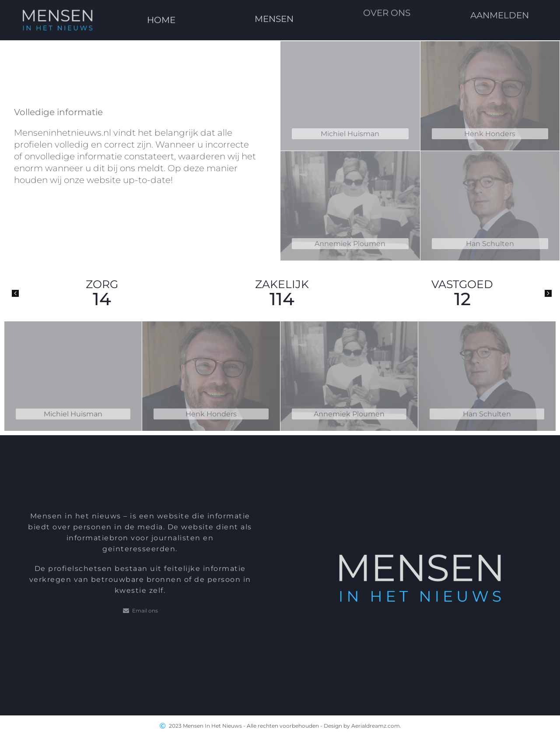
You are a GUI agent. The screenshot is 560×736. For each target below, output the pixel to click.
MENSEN (274, 10)
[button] (15, 293)
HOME (162, 15)
